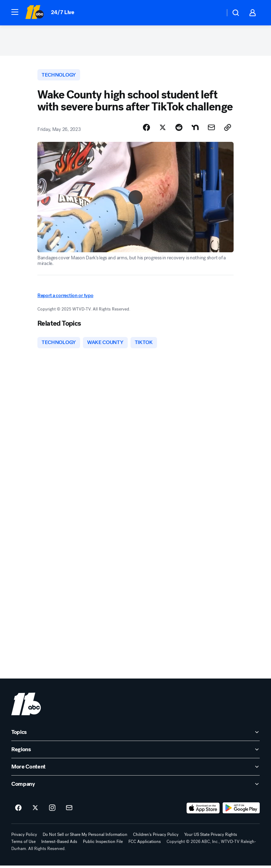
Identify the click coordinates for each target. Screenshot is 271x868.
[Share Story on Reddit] (179, 129)
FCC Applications (145, 844)
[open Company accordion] (135, 786)
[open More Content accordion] (135, 769)
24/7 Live (63, 12)
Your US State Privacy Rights (211, 837)
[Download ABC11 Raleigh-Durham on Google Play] (241, 810)
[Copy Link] (228, 129)
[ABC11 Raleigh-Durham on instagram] (52, 810)
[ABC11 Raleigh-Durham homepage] (34, 13)
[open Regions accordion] (135, 752)
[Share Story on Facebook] (146, 129)
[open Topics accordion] (135, 735)
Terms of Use (23, 844)
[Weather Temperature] (214, 13)
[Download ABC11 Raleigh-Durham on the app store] (203, 810)
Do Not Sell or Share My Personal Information (85, 837)
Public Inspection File (103, 844)
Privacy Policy (24, 837)
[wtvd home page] (26, 706)
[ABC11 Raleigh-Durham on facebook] (18, 810)
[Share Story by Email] (211, 129)
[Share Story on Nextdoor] (195, 129)
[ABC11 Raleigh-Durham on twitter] (35, 810)
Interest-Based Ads (59, 844)
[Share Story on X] (163, 129)
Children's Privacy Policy (156, 837)
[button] (15, 12)
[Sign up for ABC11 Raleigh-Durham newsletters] (69, 810)
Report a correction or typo (65, 298)
